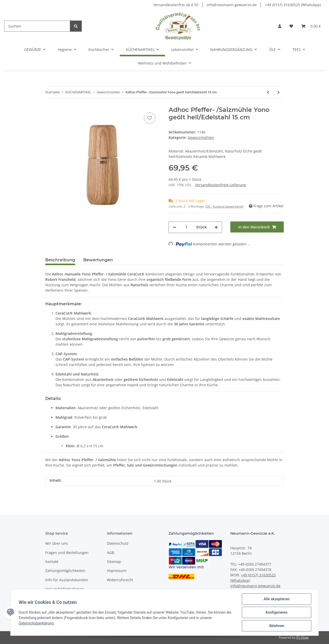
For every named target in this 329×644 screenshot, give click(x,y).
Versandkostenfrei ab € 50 (176, 5)
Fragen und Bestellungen (67, 553)
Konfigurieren (276, 612)
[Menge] (186, 227)
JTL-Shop (302, 637)
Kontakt (52, 562)
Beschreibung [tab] (60, 260)
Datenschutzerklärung (36, 623)
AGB (111, 553)
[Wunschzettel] (291, 26)
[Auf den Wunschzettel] (150, 118)
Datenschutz (118, 543)
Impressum (117, 571)
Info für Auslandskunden (67, 580)
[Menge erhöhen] (216, 227)
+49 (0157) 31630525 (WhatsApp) (293, 5)
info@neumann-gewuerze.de (232, 5)
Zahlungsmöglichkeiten (65, 571)
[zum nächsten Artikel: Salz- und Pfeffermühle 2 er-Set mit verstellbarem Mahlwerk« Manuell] (278, 92)
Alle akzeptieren (276, 599)
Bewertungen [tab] (98, 260)
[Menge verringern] (175, 227)
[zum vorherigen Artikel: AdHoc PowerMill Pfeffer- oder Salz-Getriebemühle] (268, 92)
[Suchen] (37, 26)
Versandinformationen (65, 589)
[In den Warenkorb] (257, 227)
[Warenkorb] (311, 26)
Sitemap (114, 562)
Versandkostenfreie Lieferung (221, 185)
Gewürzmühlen (201, 137)
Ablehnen (276, 626)
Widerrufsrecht (120, 580)
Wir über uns (57, 543)
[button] (280, 26)
